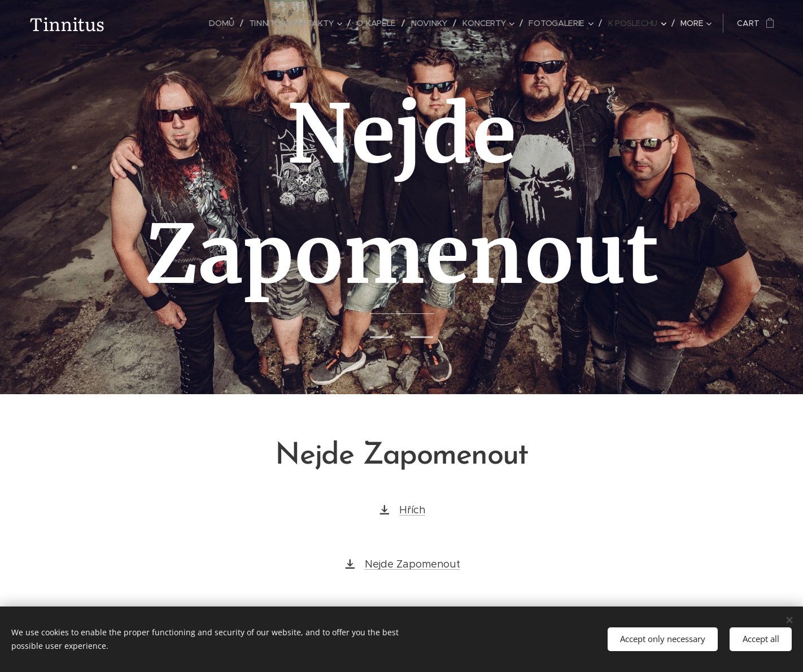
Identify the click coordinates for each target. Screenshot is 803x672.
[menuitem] (182, 23)
